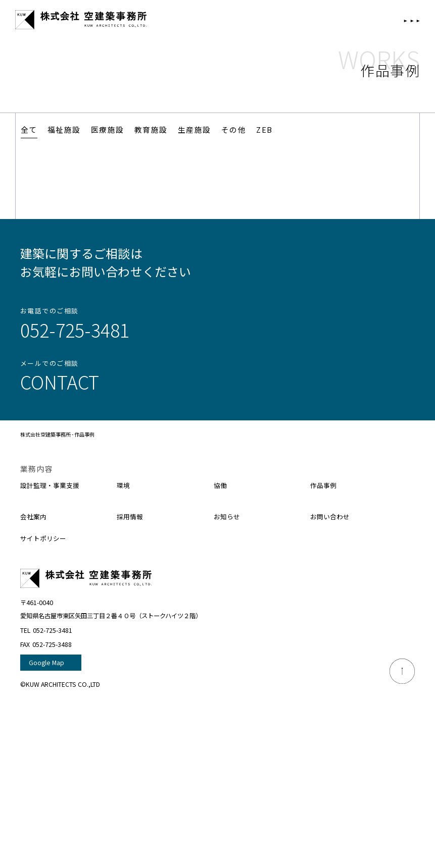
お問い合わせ (333, 516)
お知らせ (229, 516)
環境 (124, 485)
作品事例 (325, 485)
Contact (60, 382)
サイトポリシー (47, 538)
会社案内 (35, 516)
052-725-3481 (75, 330)
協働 (221, 485)
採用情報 (132, 516)
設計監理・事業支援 (54, 485)
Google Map (46, 663)
